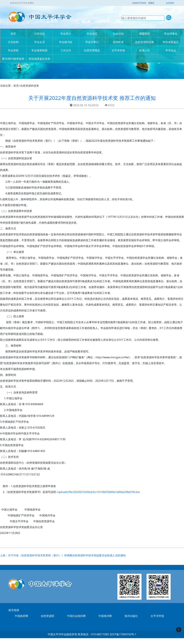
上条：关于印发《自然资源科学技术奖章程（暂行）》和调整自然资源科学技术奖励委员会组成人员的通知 (63, 555)
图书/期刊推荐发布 (13, 59)
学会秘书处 (66, 42)
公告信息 (39, 34)
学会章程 (13, 50)
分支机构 (13, 42)
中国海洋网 (105, 616)
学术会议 (171, 50)
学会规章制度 (39, 50)
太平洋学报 (118, 50)
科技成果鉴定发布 (39, 59)
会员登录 (170, 3)
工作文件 (66, 50)
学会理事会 (171, 34)
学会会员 (39, 42)
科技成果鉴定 (171, 42)
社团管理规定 (92, 50)
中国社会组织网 (76, 616)
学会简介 (66, 34)
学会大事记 (92, 42)
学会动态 (92, 34)
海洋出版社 (131, 616)
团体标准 (118, 42)
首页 (13, 34)
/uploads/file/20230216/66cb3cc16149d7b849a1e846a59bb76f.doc (98, 492)
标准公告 (145, 50)
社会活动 (118, 34)
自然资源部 (48, 616)
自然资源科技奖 (145, 42)
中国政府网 (21, 616)
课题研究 (145, 34)
